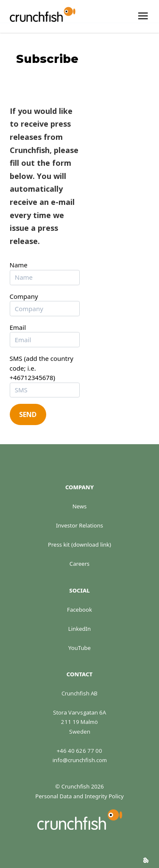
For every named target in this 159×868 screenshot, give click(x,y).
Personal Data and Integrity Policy (79, 796)
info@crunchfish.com (80, 760)
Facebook (79, 610)
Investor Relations (79, 525)
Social (79, 590)
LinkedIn (79, 629)
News (80, 506)
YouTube (79, 648)
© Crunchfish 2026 (79, 786)
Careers (79, 564)
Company (24, 296)
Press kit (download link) (79, 545)
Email (18, 327)
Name (19, 265)
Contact (79, 674)
